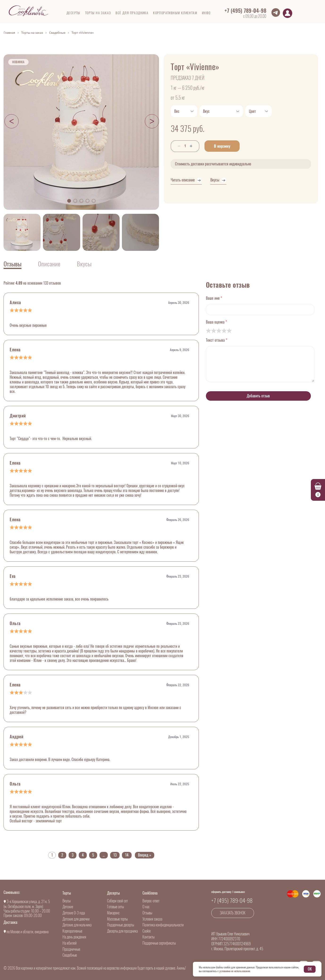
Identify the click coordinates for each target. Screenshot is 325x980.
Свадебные (70, 955)
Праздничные (71, 949)
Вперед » (145, 855)
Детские (68, 907)
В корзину (225, 146)
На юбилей (70, 943)
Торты (67, 893)
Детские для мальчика (77, 925)
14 (127, 855)
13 (115, 855)
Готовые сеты (115, 907)
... (104, 855)
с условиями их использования (234, 971)
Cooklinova (150, 893)
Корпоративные (72, 931)
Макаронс (113, 913)
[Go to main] (28, 11)
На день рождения (74, 937)
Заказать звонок (233, 913)
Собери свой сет (117, 901)
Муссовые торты (117, 919)
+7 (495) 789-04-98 (245, 11)
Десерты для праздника (122, 931)
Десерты (113, 893)
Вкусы (67, 901)
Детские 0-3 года (74, 913)
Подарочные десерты (121, 925)
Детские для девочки (76, 919)
